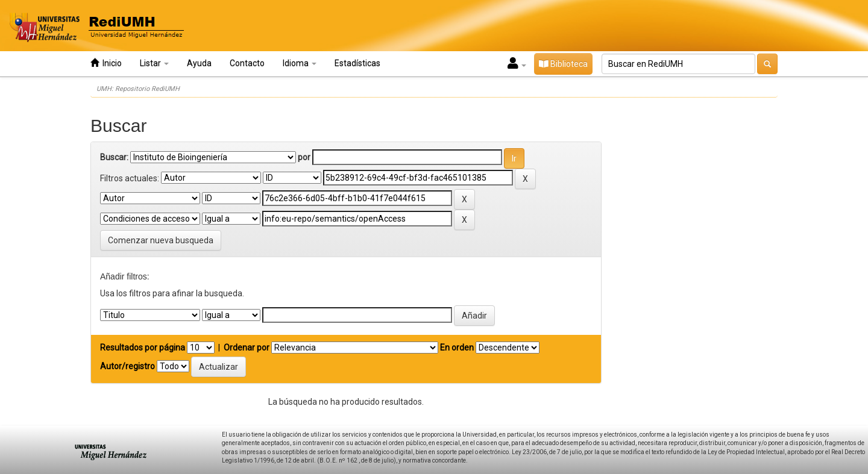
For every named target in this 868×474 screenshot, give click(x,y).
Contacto (247, 63)
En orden (457, 348)
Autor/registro (127, 366)
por (304, 157)
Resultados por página (143, 348)
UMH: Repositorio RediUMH (138, 89)
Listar (154, 63)
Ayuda (199, 63)
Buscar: (114, 157)
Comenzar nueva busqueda (161, 240)
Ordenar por (247, 348)
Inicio (106, 63)
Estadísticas (357, 63)
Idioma (300, 63)
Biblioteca (563, 64)
